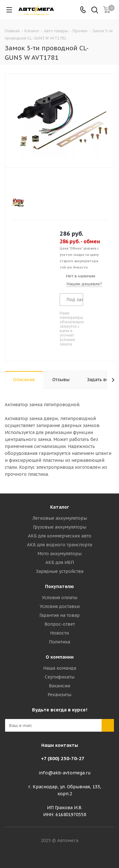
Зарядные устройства (60, 571)
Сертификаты (60, 677)
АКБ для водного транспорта (60, 545)
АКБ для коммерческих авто (60, 536)
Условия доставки (60, 606)
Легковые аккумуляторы (60, 518)
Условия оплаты (60, 598)
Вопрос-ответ (60, 624)
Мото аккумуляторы (60, 554)
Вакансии (60, 686)
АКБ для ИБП (60, 562)
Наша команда (60, 668)
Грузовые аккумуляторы (60, 527)
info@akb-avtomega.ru (65, 773)
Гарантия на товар (60, 615)
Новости (60, 633)
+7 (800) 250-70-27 (63, 758)
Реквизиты (60, 695)
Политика (60, 642)
